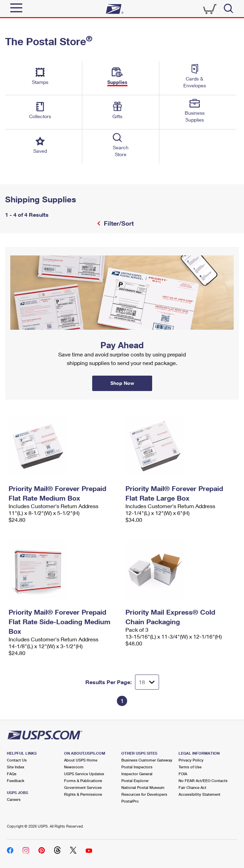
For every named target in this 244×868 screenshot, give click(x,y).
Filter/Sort (118, 223)
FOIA (183, 774)
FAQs (12, 774)
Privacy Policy (191, 760)
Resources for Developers (144, 794)
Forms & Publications (83, 781)
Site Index (16, 767)
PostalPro (130, 801)
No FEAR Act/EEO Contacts (203, 781)
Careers (14, 799)
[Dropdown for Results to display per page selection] (147, 682)
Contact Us (17, 760)
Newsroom (74, 767)
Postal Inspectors (137, 767)
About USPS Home (81, 760)
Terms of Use (190, 767)
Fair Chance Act (192, 787)
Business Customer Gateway (147, 760)
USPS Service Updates (84, 774)
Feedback (16, 781)
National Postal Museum (143, 787)
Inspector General (137, 774)
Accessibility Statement (199, 794)
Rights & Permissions (83, 794)
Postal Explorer (135, 781)
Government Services (83, 787)
